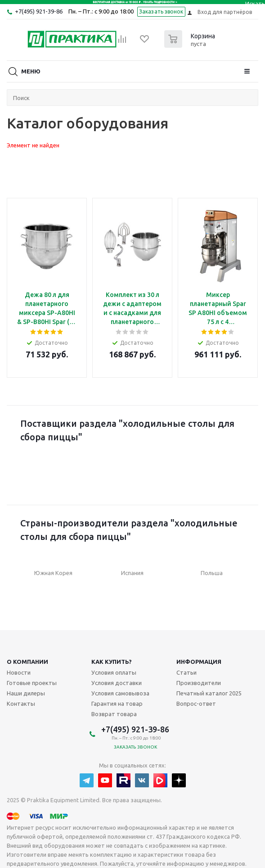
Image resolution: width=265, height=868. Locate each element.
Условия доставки (117, 683)
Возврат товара (114, 714)
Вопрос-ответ (196, 704)
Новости (19, 672)
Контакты (21, 704)
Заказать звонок (161, 11)
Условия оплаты (114, 672)
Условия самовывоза (120, 693)
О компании (27, 662)
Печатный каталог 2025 (209, 693)
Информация (199, 662)
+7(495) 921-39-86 (39, 11)
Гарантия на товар (117, 704)
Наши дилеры (26, 693)
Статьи (186, 672)
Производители (199, 683)
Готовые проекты (32, 683)
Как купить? (112, 662)
